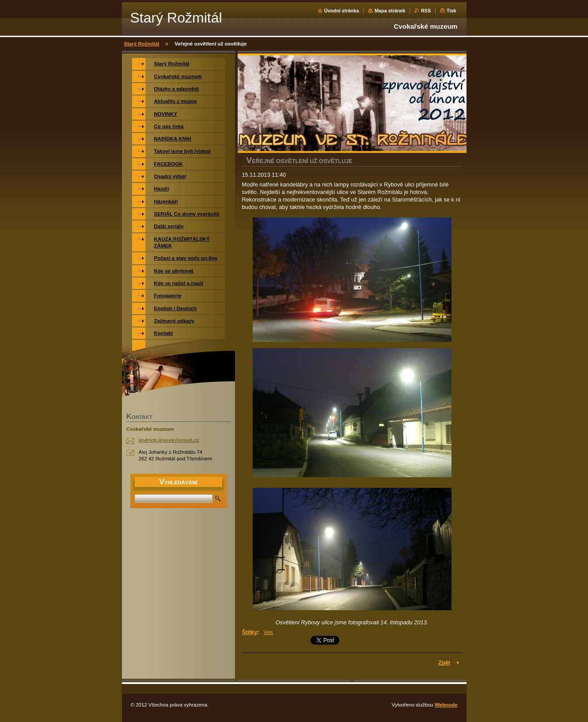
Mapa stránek (390, 11)
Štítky (250, 632)
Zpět (444, 663)
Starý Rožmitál (142, 44)
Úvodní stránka (342, 11)
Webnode (446, 705)
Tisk (451, 11)
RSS (426, 11)
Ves (268, 632)
